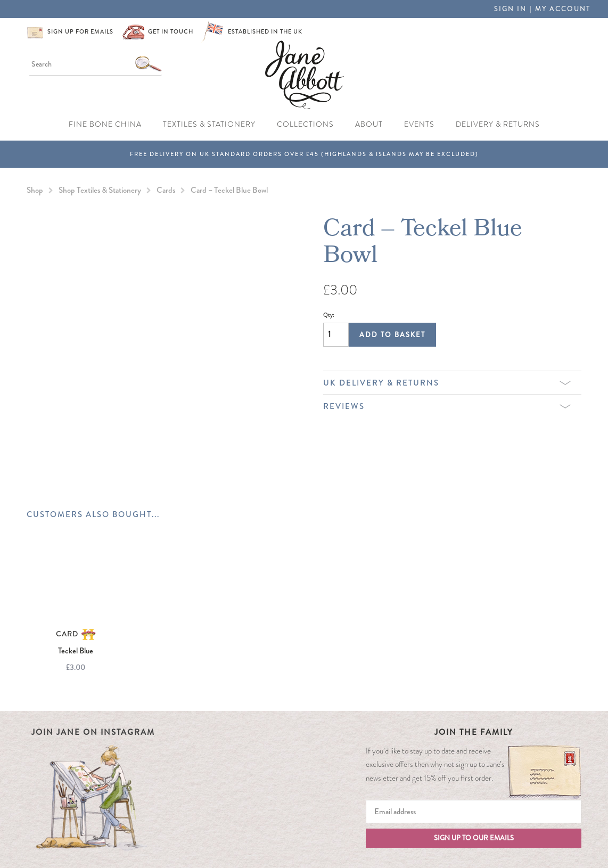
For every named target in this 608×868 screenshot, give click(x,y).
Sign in (510, 9)
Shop (35, 190)
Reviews (447, 406)
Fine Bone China (105, 124)
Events (419, 124)
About (369, 124)
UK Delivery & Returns (447, 383)
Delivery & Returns (498, 124)
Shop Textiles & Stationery (100, 190)
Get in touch (171, 31)
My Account (563, 9)
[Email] (474, 812)
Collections (305, 124)
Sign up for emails (80, 31)
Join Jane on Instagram (93, 732)
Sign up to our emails (474, 838)
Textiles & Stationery (209, 124)
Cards (166, 190)
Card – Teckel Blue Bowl (229, 190)
